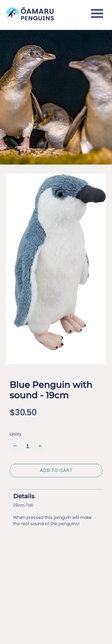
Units (15, 434)
